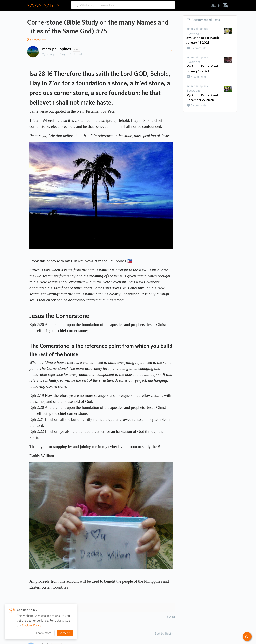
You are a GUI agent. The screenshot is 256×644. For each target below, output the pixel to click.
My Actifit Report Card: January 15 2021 (203, 69)
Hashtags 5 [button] (40, 608)
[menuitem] (216, 5)
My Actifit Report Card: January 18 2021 (203, 40)
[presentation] (197, 29)
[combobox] (123, 3)
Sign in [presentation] (216, 5)
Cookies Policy (32, 625)
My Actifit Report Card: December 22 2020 (203, 98)
